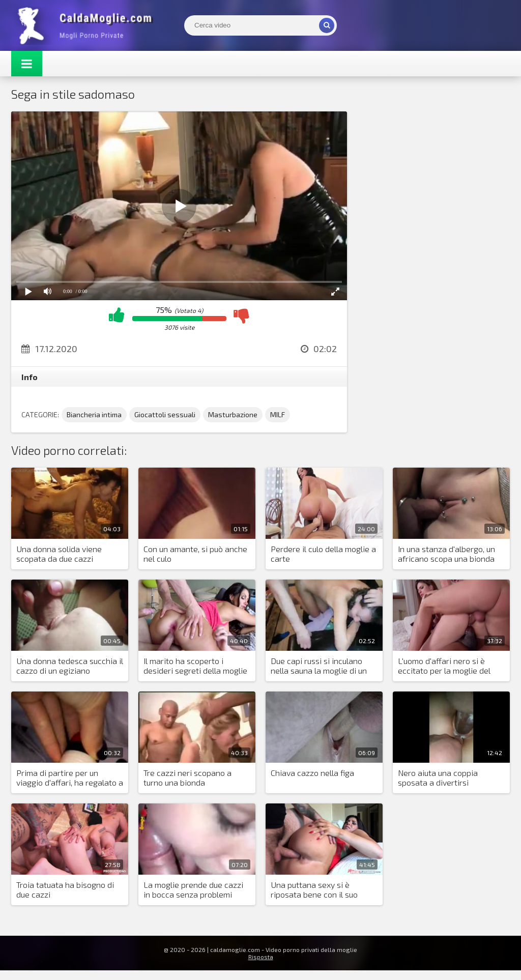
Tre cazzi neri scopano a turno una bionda (187, 777)
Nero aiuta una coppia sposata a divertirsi (438, 777)
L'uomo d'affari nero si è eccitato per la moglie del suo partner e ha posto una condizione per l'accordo (447, 666)
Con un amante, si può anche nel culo (195, 554)
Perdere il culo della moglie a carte (323, 554)
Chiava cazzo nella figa (312, 773)
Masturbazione (233, 414)
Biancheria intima (94, 414)
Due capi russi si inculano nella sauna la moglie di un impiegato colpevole (319, 666)
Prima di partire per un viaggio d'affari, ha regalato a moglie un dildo (70, 778)
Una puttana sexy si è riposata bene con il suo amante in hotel (314, 890)
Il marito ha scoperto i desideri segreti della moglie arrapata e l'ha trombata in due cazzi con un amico (195, 666)
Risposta (261, 957)
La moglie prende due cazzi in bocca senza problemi (193, 889)
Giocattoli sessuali (165, 414)
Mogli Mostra (88, 25)
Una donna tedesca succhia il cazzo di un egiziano (70, 666)
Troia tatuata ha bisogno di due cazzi (65, 889)
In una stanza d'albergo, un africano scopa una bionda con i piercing (446, 554)
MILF (278, 414)
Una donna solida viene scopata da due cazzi (59, 554)
